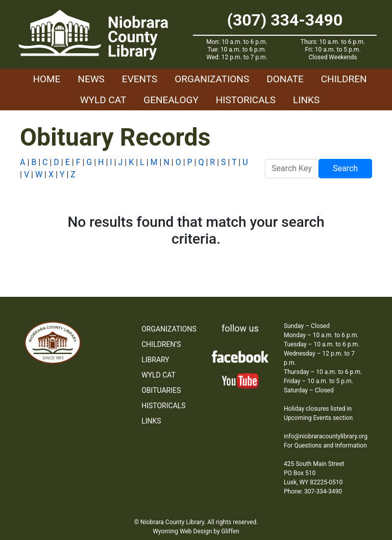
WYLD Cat (103, 100)
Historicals (246, 100)
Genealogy (171, 100)
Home (46, 79)
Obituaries (161, 390)
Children (344, 79)
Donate (285, 79)
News (91, 79)
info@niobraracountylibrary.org (326, 436)
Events (140, 79)
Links (306, 100)
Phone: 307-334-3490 (313, 491)
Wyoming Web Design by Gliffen (196, 531)
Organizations (212, 79)
